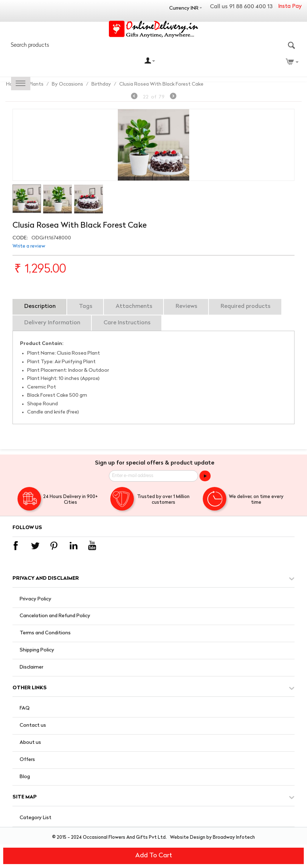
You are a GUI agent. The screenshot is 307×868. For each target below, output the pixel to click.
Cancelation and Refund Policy (55, 616)
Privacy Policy (36, 599)
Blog (25, 777)
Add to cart (154, 856)
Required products (246, 306)
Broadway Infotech (234, 837)
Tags (86, 306)
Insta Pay (290, 7)
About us (30, 743)
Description (40, 306)
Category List (36, 818)
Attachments (134, 306)
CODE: (20, 238)
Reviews (187, 306)
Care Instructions (127, 323)
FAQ (25, 708)
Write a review (29, 246)
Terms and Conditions (45, 633)
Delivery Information (52, 323)
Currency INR (184, 8)
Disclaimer (31, 667)
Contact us (33, 725)
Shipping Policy (37, 650)
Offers (27, 760)
